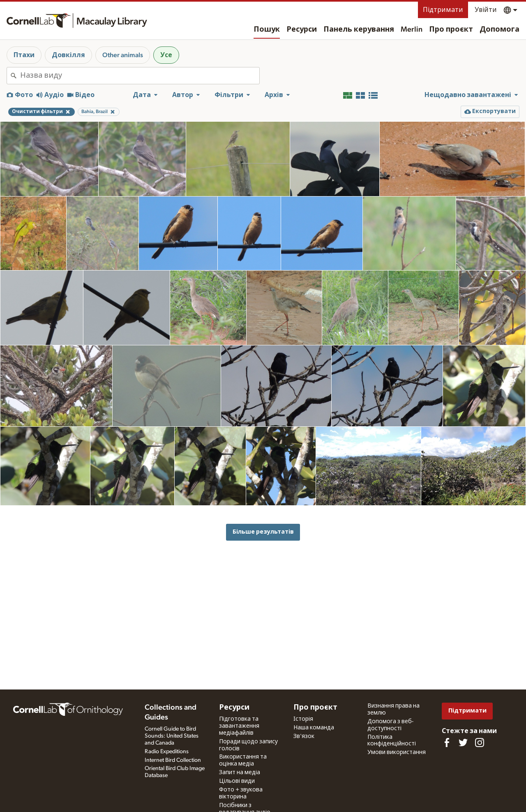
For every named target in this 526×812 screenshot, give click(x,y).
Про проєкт (451, 30)
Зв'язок (304, 736)
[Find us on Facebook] (447, 743)
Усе (166, 55)
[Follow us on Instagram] (480, 743)
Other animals (123, 55)
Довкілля (68, 55)
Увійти (486, 10)
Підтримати (443, 10)
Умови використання (397, 752)
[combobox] (140, 76)
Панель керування (359, 30)
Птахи (24, 55)
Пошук (267, 30)
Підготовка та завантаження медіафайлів (239, 726)
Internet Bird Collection (173, 760)
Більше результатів (263, 532)
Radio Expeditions (167, 752)
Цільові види (237, 781)
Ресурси (302, 30)
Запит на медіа (240, 773)
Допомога (499, 30)
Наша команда (314, 728)
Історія (303, 719)
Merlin (412, 30)
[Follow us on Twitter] (463, 743)
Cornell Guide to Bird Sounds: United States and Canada (172, 736)
